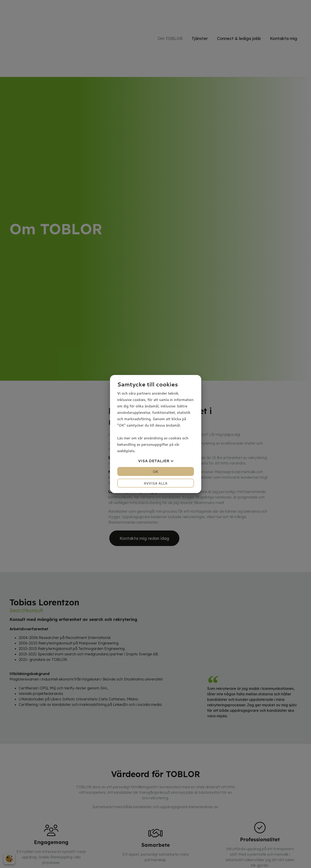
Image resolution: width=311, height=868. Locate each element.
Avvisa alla (156, 483)
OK (155, 471)
